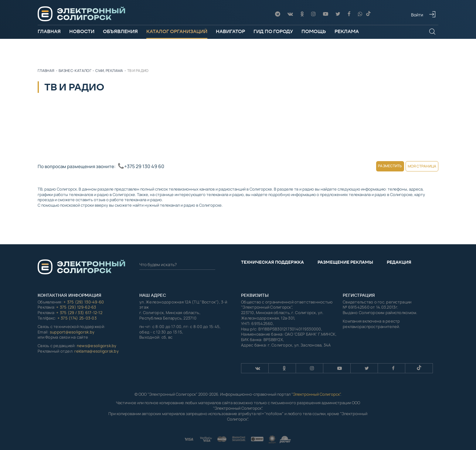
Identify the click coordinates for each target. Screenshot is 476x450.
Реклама (347, 31)
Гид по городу (273, 31)
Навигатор (230, 31)
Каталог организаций (177, 31)
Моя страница (416, 166)
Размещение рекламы (345, 256)
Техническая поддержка (272, 256)
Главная (49, 31)
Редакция (399, 256)
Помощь (314, 31)
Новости (82, 31)
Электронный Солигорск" (317, 388)
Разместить (374, 166)
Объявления (120, 31)
